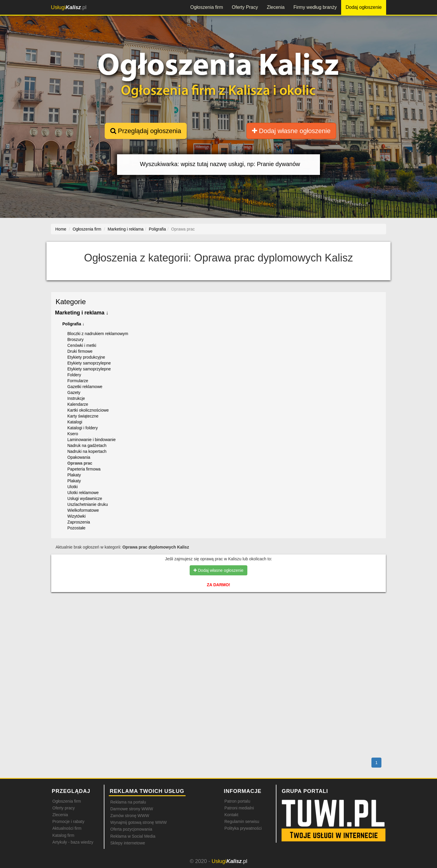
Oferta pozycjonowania (131, 829)
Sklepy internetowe (128, 843)
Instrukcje (76, 398)
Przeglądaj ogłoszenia (146, 131)
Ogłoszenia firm (207, 7)
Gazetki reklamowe (85, 387)
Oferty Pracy (245, 7)
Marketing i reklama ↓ (82, 313)
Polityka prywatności (243, 828)
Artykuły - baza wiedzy (73, 842)
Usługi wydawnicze (85, 498)
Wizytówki (76, 516)
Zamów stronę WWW (130, 816)
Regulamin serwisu (242, 821)
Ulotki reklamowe (83, 493)
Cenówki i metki (82, 345)
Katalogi (75, 422)
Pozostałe (76, 528)
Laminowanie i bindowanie (91, 440)
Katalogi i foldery (83, 428)
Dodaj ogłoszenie (364, 7)
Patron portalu (237, 801)
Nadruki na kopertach (87, 451)
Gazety (74, 392)
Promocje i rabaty (68, 821)
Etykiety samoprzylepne (89, 363)
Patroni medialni (239, 808)
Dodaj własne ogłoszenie (291, 131)
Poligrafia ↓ (73, 324)
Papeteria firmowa (84, 469)
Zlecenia (276, 7)
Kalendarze (78, 404)
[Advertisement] (218, 622)
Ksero (73, 434)
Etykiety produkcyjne (86, 357)
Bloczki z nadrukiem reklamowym (98, 334)
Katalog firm (63, 835)
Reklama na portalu (128, 802)
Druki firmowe (80, 351)
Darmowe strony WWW (132, 809)
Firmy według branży (315, 7)
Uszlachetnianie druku (88, 504)
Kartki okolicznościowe (88, 410)
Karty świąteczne (83, 416)
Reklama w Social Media (133, 836)
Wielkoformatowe (83, 510)
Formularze (78, 381)
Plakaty (74, 475)
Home (61, 229)
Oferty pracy (64, 808)
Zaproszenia (79, 522)
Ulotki (72, 487)
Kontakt (231, 815)
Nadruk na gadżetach (87, 445)
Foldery (74, 375)
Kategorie (71, 302)
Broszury (75, 339)
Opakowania (79, 457)
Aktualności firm (67, 828)
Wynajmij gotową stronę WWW (139, 822)
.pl (69, 7)
